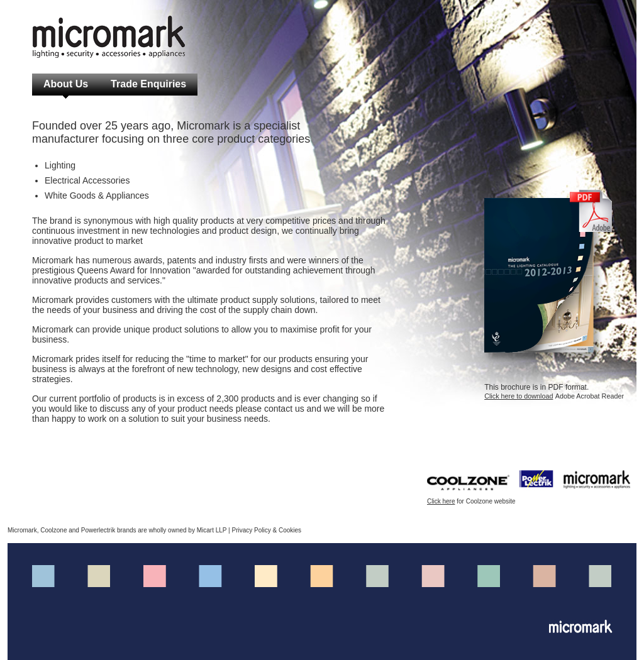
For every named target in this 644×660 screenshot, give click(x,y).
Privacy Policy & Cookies (266, 530)
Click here (441, 501)
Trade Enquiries (148, 84)
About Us (66, 84)
